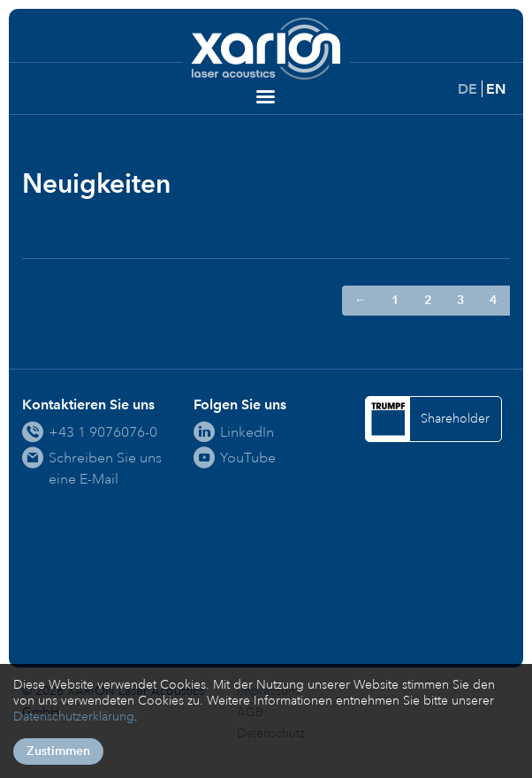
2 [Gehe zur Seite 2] (428, 300)
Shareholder (455, 419)
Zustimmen (58, 751)
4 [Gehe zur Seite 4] (494, 300)
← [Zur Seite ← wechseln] (361, 300)
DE (467, 89)
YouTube (248, 458)
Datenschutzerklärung (74, 717)
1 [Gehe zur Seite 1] (395, 300)
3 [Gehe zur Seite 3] (461, 300)
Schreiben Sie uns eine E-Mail (105, 468)
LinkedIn (247, 432)
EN (496, 89)
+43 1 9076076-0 (103, 432)
